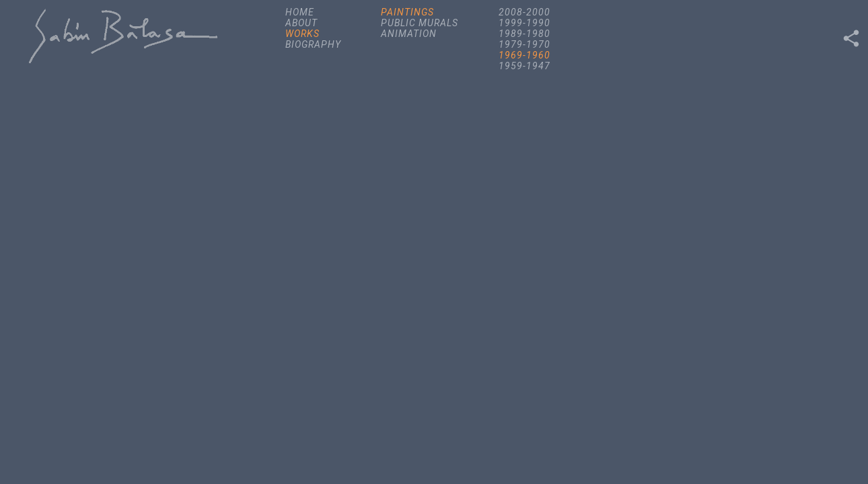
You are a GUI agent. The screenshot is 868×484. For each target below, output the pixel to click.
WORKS (302, 34)
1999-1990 (525, 23)
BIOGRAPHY (313, 44)
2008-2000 (525, 12)
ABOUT (301, 23)
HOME (300, 12)
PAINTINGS (407, 12)
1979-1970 (525, 44)
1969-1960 (525, 55)
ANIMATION (409, 34)
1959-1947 (525, 66)
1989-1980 (525, 34)
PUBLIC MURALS (420, 23)
